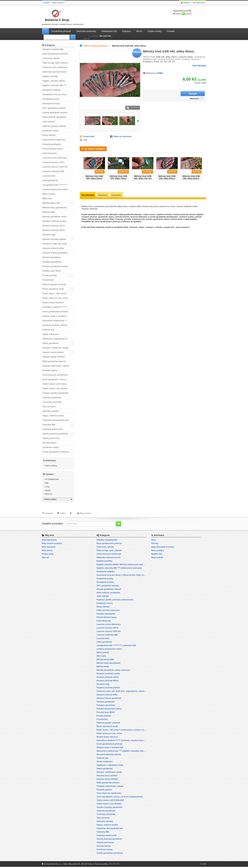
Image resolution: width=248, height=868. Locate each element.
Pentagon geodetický (52, 262)
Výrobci (50, 476)
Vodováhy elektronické (52, 429)
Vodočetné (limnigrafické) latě (56, 420)
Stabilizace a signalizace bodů (56, 339)
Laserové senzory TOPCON (55, 167)
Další (139, 121)
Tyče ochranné (49, 407)
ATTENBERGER (52, 481)
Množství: (173, 94)
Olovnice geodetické (51, 257)
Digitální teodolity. (50, 76)
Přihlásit (186, 3)
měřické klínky (177, 219)
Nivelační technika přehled (54, 239)
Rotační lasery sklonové (53, 303)
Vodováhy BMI (49, 425)
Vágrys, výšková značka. (53, 416)
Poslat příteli (89, 136)
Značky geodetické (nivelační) (56, 452)
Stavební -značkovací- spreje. (56, 348)
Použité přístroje (50, 275)
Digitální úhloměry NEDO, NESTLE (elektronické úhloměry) (58, 81)
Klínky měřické (49, 135)
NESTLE (49, 495)
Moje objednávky (49, 541)
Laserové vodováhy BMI (53, 171)
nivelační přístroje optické (184, 215)
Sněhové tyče (49, 330)
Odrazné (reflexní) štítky (53, 248)
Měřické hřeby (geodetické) (55, 208)
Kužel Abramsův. (50, 153)
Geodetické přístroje (61, 31)
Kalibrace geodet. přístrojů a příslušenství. (58, 126)
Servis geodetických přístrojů (55, 312)
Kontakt (46, 3)
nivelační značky (186, 217)
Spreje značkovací (51, 334)
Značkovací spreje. (51, 447)
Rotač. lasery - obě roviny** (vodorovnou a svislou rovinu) (58, 294)
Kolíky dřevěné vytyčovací (54, 140)
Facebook (49, 516)
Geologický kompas (51, 104)
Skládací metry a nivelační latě (56, 316)
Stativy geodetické (51, 343)
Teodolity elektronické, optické (56, 366)
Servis (139, 31)
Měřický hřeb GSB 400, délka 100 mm (143, 177)
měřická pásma (94, 219)
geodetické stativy (106, 217)
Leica (47, 488)
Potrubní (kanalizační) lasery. (55, 266)
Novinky (155, 544)
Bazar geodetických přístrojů (55, 54)
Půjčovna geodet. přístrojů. (54, 284)
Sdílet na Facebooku (123, 136)
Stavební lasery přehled (53, 352)
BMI (47, 484)
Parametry (103, 195)
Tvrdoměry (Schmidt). (52, 402)
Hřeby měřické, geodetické (54, 117)
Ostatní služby (155, 31)
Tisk (85, 140)
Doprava (126, 31)
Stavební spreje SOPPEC (54, 357)
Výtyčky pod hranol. (51, 438)
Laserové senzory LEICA (54, 162)
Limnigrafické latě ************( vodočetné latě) (58, 185)
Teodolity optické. (50, 370)
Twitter (63, 516)
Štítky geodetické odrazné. (54, 361)
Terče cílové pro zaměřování (55, 375)
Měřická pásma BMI (51, 203)
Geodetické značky (51, 99)
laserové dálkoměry (139, 217)
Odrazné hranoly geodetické (55, 253)
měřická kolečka (122, 217)
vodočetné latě (138, 219)
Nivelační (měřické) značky (54, 221)
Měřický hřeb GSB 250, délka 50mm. (191, 177)
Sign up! (46, 559)
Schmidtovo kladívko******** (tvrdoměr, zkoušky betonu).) (58, 307)
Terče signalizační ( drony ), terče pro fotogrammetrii (58, 379)
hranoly (119, 219)
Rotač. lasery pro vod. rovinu (55, 298)
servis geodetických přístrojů (107, 222)
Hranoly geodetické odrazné (55, 113)
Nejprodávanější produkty (163, 548)
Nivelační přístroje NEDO (54, 230)
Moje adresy (47, 552)
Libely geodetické (50, 180)
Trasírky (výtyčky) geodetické (55, 393)
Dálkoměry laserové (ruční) (54, 72)
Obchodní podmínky (86, 31)
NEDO (48, 492)
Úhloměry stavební (51, 411)
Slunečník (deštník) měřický (55, 325)
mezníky (127, 219)
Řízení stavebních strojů (53, 289)
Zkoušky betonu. (50, 443)
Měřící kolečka (49, 194)
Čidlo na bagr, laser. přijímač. (55, 63)
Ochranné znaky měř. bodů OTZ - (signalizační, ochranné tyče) (58, 244)
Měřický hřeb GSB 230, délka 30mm (167, 177)
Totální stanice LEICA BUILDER (57, 384)
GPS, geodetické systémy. (54, 108)
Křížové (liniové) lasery (53, 149)
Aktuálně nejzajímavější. (53, 49)
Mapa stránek (58, 3)
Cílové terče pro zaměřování (55, 67)
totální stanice (149, 215)
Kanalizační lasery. (51, 131)
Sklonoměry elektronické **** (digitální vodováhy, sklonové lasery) (58, 321)
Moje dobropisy (49, 548)
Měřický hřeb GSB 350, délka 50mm (94, 177)
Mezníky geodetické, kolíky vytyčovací (58, 217)
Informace (51, 460)
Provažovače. (49, 280)
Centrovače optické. (51, 58)
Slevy (154, 541)
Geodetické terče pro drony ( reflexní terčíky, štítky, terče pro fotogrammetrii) (58, 94)
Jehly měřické (49, 122)
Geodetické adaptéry (52, 90)
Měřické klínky (49, 212)
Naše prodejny (51, 466)
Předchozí (81, 166)
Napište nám (157, 555)
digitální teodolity (164, 215)
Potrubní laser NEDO (52, 271)
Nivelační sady (49, 235)
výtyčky (149, 219)
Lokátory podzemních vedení (55, 189)
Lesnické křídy (49, 176)
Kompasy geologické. (52, 144)
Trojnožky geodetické (52, 398)
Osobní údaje (48, 555)
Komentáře (117, 195)
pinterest (185, 227)
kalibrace (126, 222)
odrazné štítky (108, 219)
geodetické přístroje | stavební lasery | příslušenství (63, 17)
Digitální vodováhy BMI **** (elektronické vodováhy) (58, 85)
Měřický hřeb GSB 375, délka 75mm (118, 177)
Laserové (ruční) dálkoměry (55, 158)
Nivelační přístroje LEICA (54, 226)
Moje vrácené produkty (52, 544)
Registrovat (200, 3)
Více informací (199, 66)
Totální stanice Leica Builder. (55, 389)
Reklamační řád (109, 31)
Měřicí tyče (47, 199)
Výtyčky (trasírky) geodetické (55, 434)
